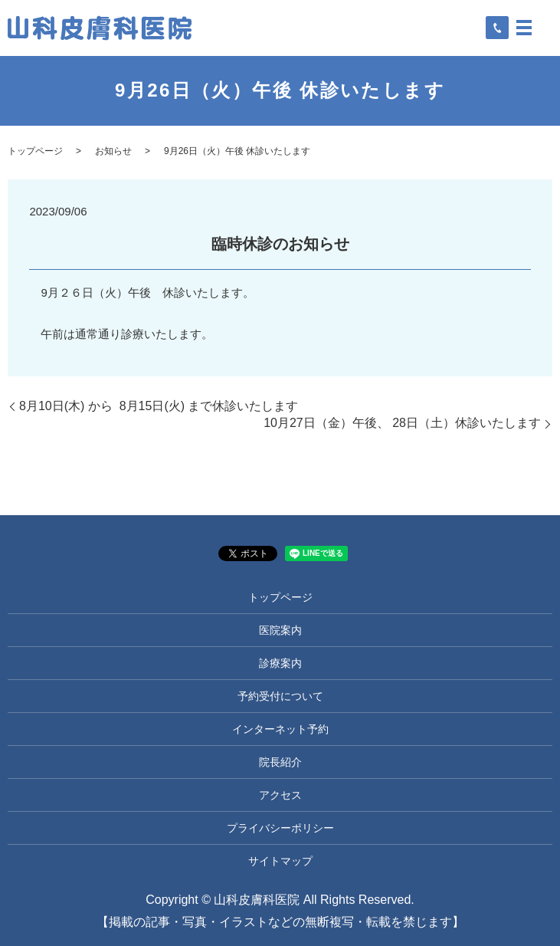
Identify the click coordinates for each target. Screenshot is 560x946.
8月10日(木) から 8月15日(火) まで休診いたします (159, 406)
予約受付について (280, 696)
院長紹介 (280, 762)
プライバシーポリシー (280, 828)
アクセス (280, 795)
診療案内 (280, 663)
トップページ (35, 151)
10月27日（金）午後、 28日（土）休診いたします (402, 423)
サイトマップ (280, 861)
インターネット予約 (280, 729)
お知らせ (113, 151)
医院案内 (280, 630)
